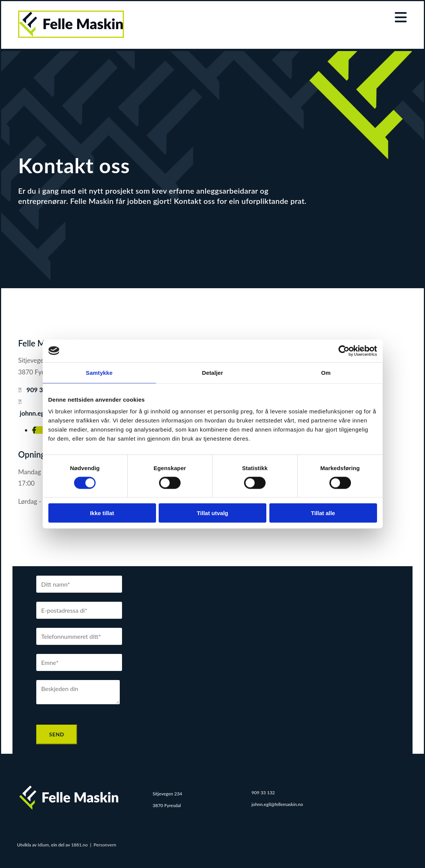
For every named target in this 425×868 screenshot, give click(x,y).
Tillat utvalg (212, 513)
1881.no (79, 845)
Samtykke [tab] (99, 372)
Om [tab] (326, 372)
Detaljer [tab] (213, 372)
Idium (43, 845)
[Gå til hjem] (71, 35)
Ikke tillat (102, 513)
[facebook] (34, 430)
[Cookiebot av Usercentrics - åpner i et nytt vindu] (344, 351)
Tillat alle (323, 513)
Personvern (105, 845)
